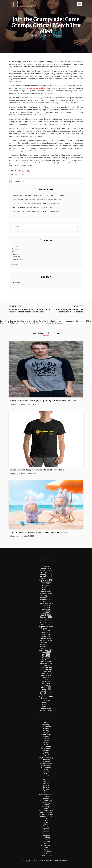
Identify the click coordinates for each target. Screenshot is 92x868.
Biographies (46, 734)
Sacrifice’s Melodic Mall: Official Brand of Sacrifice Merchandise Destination (30, 311)
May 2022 (46, 658)
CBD (46, 744)
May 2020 (46, 705)
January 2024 (46, 619)
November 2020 (46, 693)
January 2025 (46, 596)
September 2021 (46, 674)
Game (46, 781)
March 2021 (46, 685)
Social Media (46, 845)
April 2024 (46, 613)
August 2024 (46, 605)
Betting (46, 731)
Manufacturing (46, 801)
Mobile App (46, 807)
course (46, 750)
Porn (46, 824)
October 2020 (46, 695)
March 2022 (46, 662)
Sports (46, 849)
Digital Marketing (46, 758)
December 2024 (46, 598)
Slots (46, 844)
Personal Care (46, 816)
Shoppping (46, 838)
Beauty (46, 729)
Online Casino (46, 812)
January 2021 (46, 689)
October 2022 (46, 648)
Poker (46, 820)
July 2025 (46, 584)
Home (46, 791)
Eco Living (46, 760)
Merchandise (19, 175)
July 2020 (46, 701)
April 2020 (46, 707)
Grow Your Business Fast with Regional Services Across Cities (36, 199)
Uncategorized (46, 855)
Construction (46, 748)
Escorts (46, 771)
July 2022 (46, 654)
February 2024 (46, 617)
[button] (79, 4)
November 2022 (46, 646)
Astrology (46, 725)
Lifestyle (46, 797)
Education (16, 254)
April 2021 (46, 683)
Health (15, 251)
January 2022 (46, 666)
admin (59, 35)
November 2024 (46, 599)
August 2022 (46, 652)
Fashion (46, 773)
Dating (46, 754)
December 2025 (46, 574)
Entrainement (46, 766)
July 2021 (46, 677)
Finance (46, 775)
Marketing (16, 257)
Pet (46, 818)
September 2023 (46, 627)
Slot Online (46, 842)
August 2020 (46, 699)
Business (15, 249)
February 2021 (46, 687)
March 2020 (46, 709)
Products (46, 828)
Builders (46, 736)
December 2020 (46, 691)
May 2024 (46, 611)
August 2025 (46, 582)
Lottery (46, 799)
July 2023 (46, 631)
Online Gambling (46, 814)
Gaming (46, 785)
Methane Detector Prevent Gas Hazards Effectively (32, 207)
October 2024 (46, 601)
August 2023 (46, 629)
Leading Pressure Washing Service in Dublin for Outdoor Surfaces (38, 195)
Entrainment (46, 768)
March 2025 (46, 592)
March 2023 (46, 638)
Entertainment (18, 259)
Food (46, 777)
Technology (46, 851)
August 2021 (46, 675)
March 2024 (46, 615)
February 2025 (46, 594)
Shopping (26, 171)
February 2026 (46, 570)
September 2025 (46, 580)
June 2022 (46, 656)
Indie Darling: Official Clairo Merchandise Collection (69, 311)
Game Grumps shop (37, 88)
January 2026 (46, 572)
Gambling (46, 779)
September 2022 (46, 650)
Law (13, 262)
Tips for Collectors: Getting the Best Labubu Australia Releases (39, 532)
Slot (46, 840)
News (46, 808)
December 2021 (46, 668)
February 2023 (46, 640)
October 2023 (46, 625)
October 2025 (46, 578)
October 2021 (46, 672)
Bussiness (46, 740)
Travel (46, 853)
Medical (46, 805)
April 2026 (46, 566)
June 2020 (46, 703)
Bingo (46, 732)
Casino (15, 246)
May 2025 (46, 588)
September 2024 (46, 603)
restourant (46, 830)
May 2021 (46, 681)
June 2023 (46, 633)
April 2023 (46, 636)
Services (46, 834)
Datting (46, 756)
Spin (46, 847)
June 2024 (46, 609)
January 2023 (46, 642)
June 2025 (46, 586)
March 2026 (46, 568)
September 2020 (46, 697)
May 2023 (46, 635)
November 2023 (46, 623)
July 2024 (46, 607)
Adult (46, 723)
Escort (46, 770)
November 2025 (46, 576)
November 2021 (46, 670)
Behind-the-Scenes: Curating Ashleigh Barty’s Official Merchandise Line (44, 401)
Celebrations (46, 746)
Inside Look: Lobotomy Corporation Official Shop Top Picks (37, 470)
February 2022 (46, 664)
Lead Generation (46, 795)
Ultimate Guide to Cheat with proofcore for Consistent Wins (36, 211)
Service (46, 832)
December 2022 (46, 644)
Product (15, 264)
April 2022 (46, 660)
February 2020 (46, 711)
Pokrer (46, 822)
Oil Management (46, 810)
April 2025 (46, 590)
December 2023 (46, 621)
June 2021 (46, 679)
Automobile (46, 727)
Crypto (46, 752)
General (46, 787)
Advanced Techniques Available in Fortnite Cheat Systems (35, 203)
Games (46, 783)
